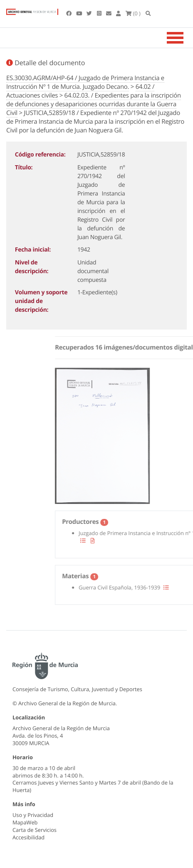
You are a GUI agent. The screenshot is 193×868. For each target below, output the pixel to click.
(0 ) (133, 13)
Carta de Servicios (35, 830)
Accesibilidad (28, 837)
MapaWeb (25, 822)
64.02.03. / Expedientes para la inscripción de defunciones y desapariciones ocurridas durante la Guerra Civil (94, 104)
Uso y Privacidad (33, 815)
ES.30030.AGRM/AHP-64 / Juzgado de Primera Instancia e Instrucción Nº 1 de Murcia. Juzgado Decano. (85, 82)
